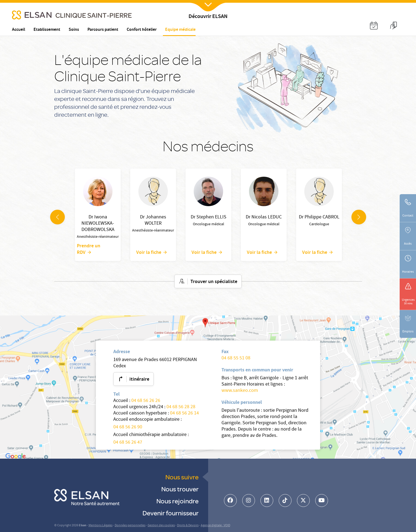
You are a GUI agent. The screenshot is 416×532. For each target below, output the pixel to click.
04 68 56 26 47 (128, 443)
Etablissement (47, 30)
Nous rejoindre (177, 501)
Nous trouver (180, 489)
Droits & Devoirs (188, 526)
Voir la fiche (149, 252)
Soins (74, 30)
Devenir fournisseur (171, 513)
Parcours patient (103, 30)
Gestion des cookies (161, 526)
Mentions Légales (101, 526)
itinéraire (139, 380)
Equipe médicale (180, 30)
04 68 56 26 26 (146, 401)
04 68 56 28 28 (181, 407)
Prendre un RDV (89, 250)
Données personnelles (130, 526)
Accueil (19, 30)
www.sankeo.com (240, 391)
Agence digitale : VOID (215, 526)
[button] (374, 26)
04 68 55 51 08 (236, 358)
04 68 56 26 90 (128, 427)
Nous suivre (182, 477)
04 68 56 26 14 (184, 414)
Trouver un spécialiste (214, 282)
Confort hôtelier (142, 30)
